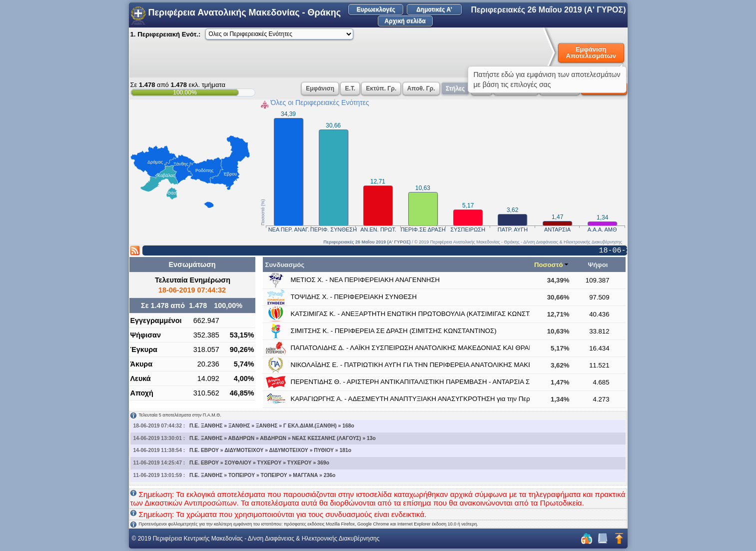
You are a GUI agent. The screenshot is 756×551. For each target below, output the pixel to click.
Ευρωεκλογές (376, 9)
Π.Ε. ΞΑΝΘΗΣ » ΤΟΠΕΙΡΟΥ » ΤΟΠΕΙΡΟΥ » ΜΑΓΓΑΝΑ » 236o (263, 475)
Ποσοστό (549, 265)
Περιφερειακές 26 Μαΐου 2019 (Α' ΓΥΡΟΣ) (548, 10)
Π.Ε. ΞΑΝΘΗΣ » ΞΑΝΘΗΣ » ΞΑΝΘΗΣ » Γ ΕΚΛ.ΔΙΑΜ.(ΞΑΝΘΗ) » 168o (272, 426)
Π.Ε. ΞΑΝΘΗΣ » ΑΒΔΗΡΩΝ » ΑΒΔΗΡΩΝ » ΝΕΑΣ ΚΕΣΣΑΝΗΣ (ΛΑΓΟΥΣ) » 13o (283, 438)
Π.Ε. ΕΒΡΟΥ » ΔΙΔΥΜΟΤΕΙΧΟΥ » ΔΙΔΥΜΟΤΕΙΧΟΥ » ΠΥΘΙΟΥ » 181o (270, 450)
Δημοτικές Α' (434, 9)
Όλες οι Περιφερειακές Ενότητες (320, 102)
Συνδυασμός (285, 265)
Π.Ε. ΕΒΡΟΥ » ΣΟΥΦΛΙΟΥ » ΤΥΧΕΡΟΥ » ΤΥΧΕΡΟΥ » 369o (259, 463)
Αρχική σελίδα (405, 21)
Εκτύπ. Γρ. (381, 88)
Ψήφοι (598, 265)
